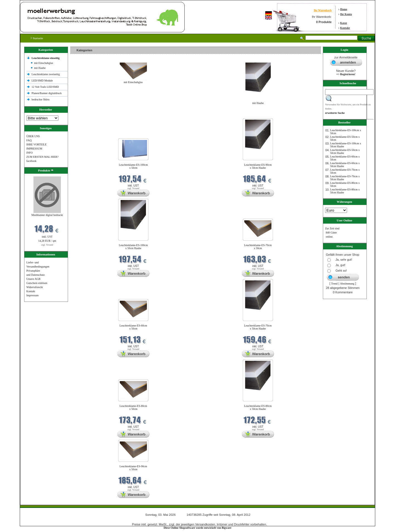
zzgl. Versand (47, 245)
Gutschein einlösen (37, 283)
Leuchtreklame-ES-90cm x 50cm (133, 468)
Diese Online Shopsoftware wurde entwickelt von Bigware (198, 528)
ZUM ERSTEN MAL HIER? (42, 157)
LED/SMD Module (42, 81)
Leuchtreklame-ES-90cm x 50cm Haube (258, 166)
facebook (31, 161)
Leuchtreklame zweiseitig (46, 74)
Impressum (32, 295)
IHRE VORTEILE (36, 144)
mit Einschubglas (43, 63)
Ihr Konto (346, 14)
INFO (29, 153)
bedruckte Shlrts (40, 99)
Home (344, 9)
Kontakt (345, 28)
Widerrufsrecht (35, 287)
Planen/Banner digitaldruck (47, 93)
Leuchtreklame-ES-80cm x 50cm (133, 407)
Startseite (37, 38)
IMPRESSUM (34, 149)
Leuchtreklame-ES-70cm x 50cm (258, 247)
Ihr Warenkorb (323, 10)
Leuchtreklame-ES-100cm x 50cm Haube (133, 247)
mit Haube (40, 68)
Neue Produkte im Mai (84, 115)
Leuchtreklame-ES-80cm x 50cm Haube (258, 407)
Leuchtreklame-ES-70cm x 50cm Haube (258, 327)
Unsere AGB (33, 279)
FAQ (29, 140)
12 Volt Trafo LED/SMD (45, 87)
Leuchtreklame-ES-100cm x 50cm (133, 166)
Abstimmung (347, 284)
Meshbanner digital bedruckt (47, 215)
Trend (334, 284)
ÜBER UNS (33, 136)
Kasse (344, 23)
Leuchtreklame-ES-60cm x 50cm (133, 327)
